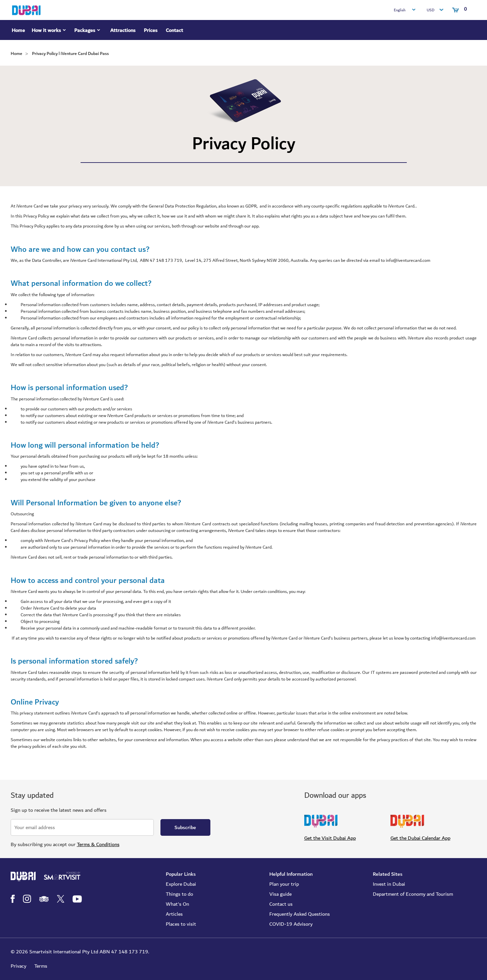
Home (18, 30)
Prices (151, 30)
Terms (41, 966)
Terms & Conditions (98, 844)
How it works (50, 31)
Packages (88, 31)
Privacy (18, 966)
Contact (174, 30)
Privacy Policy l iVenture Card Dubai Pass (70, 53)
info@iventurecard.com (453, 638)
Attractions (123, 30)
